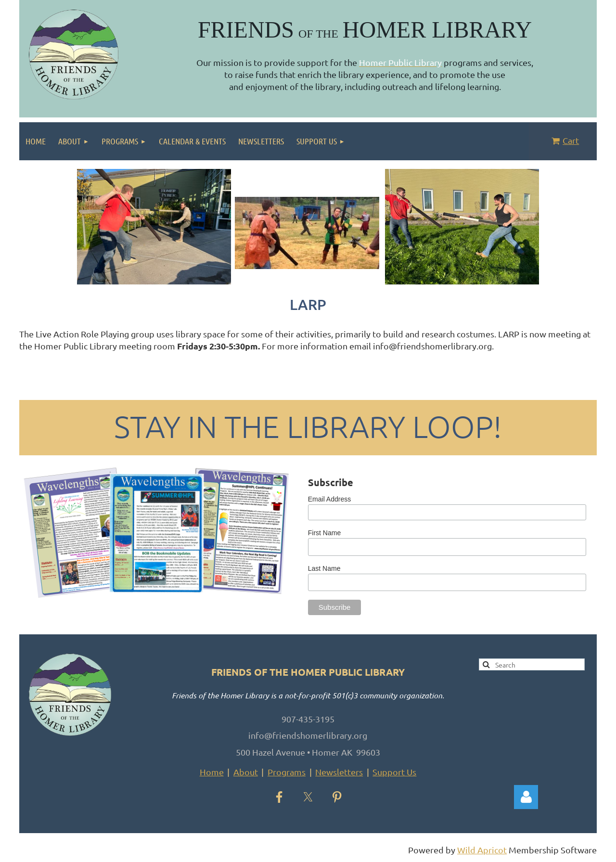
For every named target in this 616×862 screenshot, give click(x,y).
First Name (324, 533)
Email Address (329, 499)
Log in (526, 797)
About (246, 772)
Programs (287, 772)
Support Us (394, 772)
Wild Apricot (482, 850)
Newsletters (339, 772)
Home (212, 772)
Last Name (324, 568)
